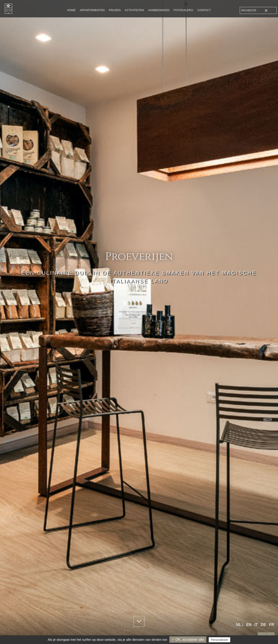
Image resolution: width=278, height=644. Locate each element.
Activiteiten (134, 10)
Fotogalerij (183, 10)
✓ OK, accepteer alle (188, 640)
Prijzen (115, 10)
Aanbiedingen (159, 10)
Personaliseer (220, 640)
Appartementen (92, 10)
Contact (204, 10)
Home (71, 10)
